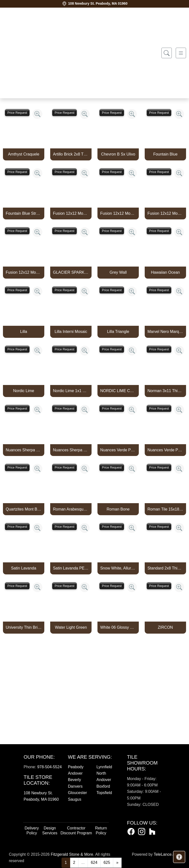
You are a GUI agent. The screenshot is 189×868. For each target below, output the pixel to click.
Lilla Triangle (118, 332)
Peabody (76, 767)
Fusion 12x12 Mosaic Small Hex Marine (165, 213)
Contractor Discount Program (76, 831)
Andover (75, 773)
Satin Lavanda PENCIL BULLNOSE (71, 568)
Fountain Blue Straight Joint (24, 213)
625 (107, 862)
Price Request (17, 113)
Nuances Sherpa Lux (24, 450)
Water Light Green (71, 627)
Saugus (75, 799)
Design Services (50, 831)
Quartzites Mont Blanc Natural (24, 509)
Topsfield (104, 793)
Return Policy (101, 831)
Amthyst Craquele (24, 154)
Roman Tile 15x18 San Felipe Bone (165, 509)
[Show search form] (167, 53)
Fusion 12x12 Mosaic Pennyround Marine (71, 213)
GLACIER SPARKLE (71, 272)
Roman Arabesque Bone (71, 509)
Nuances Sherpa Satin (71, 450)
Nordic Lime (24, 391)
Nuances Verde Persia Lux (118, 450)
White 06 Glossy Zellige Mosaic (118, 627)
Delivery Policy (32, 831)
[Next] (117, 863)
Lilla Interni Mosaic (71, 332)
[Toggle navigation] (181, 53)
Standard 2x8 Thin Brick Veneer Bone (165, 568)
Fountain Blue (165, 154)
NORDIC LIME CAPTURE (118, 391)
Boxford (103, 786)
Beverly (74, 780)
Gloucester (77, 793)
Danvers (75, 786)
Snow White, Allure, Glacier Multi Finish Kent (118, 568)
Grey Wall (118, 272)
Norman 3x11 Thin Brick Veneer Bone (165, 391)
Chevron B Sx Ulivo (118, 154)
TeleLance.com (167, 854)
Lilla (24, 332)
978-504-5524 (49, 767)
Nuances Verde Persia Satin (165, 450)
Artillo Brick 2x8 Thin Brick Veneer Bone (71, 154)
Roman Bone (118, 509)
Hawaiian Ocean (165, 272)
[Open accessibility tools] (179, 857)
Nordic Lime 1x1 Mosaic (71, 391)
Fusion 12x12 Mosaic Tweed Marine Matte (24, 272)
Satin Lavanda (24, 568)
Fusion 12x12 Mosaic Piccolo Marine (118, 213)
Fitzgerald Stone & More (72, 854)
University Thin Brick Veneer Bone (24, 627)
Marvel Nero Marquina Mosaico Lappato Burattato (165, 332)
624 (94, 862)
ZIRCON (165, 627)
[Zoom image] (37, 114)
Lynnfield (104, 767)
